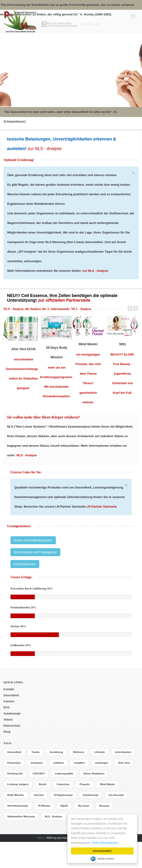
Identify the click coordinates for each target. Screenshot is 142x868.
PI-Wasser (44, 806)
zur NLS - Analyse (44, 149)
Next (136, 308)
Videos (8, 720)
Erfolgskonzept (63, 795)
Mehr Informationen (105, 843)
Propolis (85, 784)
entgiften (79, 763)
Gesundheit (11, 695)
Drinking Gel (15, 774)
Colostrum (63, 784)
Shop (7, 732)
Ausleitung (56, 752)
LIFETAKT (39, 774)
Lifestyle (100, 752)
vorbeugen (102, 763)
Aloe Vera (124, 763)
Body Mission (16, 795)
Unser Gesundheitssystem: (33, 540)
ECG (7, 708)
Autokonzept (12, 714)
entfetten (58, 763)
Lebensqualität (64, 774)
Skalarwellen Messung (21, 816)
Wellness (79, 752)
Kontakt (9, 689)
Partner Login (91, 24)
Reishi (43, 784)
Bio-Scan (84, 806)
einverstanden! (102, 851)
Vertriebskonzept (18, 806)
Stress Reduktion (94, 774)
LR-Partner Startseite (102, 507)
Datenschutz (12, 726)
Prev (128, 308)
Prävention (14, 763)
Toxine (36, 752)
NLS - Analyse (81, 309)
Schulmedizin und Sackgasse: (35, 552)
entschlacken (123, 752)
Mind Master (107, 784)
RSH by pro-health (59, 838)
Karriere (9, 701)
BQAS (64, 806)
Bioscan (104, 806)
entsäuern (37, 763)
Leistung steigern (18, 784)
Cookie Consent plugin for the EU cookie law (102, 859)
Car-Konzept (116, 795)
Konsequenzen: (25, 564)
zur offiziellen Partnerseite (64, 300)
